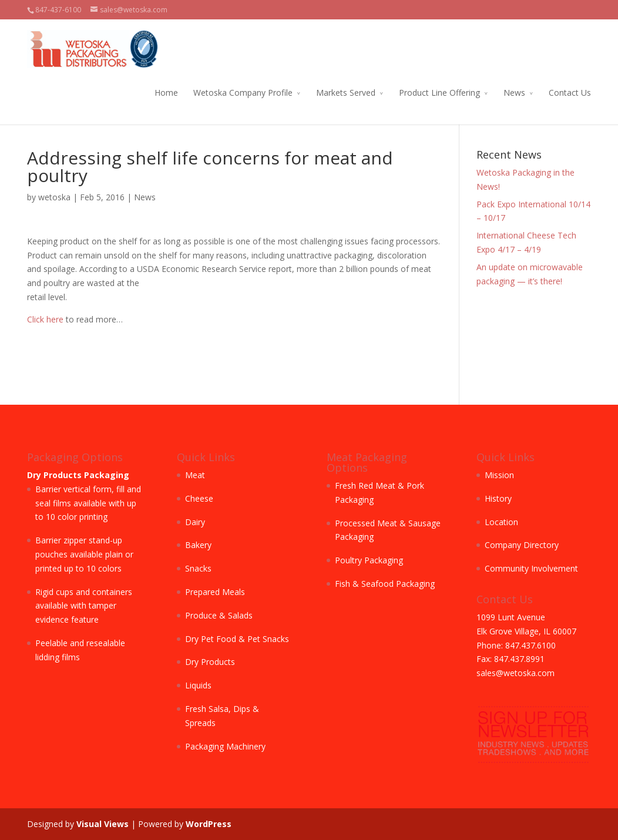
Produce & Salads (219, 615)
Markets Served (346, 93)
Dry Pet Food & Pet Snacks (237, 639)
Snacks (198, 568)
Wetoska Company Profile (243, 93)
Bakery (198, 545)
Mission (499, 475)
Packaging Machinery (225, 746)
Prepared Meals (215, 592)
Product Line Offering (439, 93)
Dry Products (210, 662)
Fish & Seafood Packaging (385, 584)
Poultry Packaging (369, 560)
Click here (45, 319)
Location (501, 522)
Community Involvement (531, 568)
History (498, 498)
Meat (195, 475)
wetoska (54, 197)
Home (166, 93)
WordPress (209, 824)
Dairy (195, 522)
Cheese (199, 498)
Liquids (198, 685)
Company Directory (522, 545)
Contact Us (570, 93)
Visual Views (103, 824)
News (514, 93)
